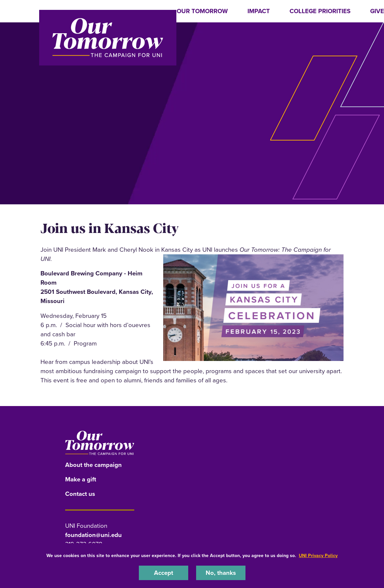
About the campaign (93, 465)
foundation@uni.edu (93, 535)
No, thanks (221, 573)
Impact (259, 11)
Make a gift (81, 479)
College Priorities (320, 11)
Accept (164, 573)
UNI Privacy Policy (318, 556)
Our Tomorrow (202, 11)
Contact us (80, 494)
